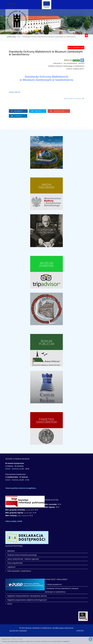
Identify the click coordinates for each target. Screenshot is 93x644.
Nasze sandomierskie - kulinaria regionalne (23, 559)
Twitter (36, 111)
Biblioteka (11, 551)
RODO (9, 604)
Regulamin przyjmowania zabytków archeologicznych (27, 600)
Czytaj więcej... (74, 641)
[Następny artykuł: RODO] (74, 99)
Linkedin (17, 116)
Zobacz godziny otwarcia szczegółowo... (21, 488)
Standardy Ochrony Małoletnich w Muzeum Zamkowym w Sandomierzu (62, 590)
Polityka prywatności (54, 584)
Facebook (17, 111)
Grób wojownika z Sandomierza (19, 571)
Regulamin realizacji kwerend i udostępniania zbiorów (27, 596)
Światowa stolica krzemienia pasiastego (22, 555)
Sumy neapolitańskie (15, 563)
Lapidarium (11, 567)
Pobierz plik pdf (14, 92)
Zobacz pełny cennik (14, 521)
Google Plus (57, 111)
